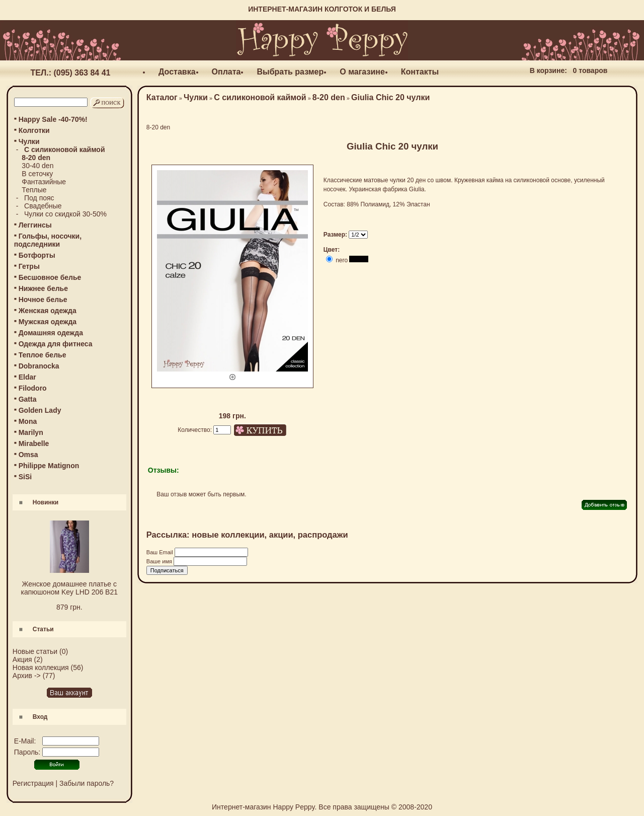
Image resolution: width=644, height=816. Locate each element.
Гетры (29, 266)
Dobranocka (39, 366)
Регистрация (33, 783)
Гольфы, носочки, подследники (48, 240)
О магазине (362, 72)
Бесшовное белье (50, 277)
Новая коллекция (41, 667)
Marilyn (31, 432)
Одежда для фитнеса (56, 344)
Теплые (34, 190)
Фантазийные (44, 182)
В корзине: (548, 70)
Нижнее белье (43, 288)
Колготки (34, 130)
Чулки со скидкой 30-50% (65, 214)
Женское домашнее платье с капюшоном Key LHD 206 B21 (69, 588)
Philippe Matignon (49, 466)
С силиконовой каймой (260, 97)
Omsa (28, 455)
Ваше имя (160, 561)
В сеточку (37, 174)
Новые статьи (35, 651)
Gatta (28, 399)
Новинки (46, 502)
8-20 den (329, 97)
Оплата (226, 72)
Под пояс (39, 198)
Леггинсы (35, 225)
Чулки (196, 97)
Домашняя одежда (51, 333)
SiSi (25, 477)
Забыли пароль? (87, 783)
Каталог (162, 97)
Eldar (27, 377)
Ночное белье (43, 300)
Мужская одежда (48, 322)
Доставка (177, 72)
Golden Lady (40, 410)
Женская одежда (48, 311)
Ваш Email (160, 552)
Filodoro (33, 388)
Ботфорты (37, 255)
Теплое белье (43, 355)
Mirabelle (34, 443)
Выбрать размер (290, 72)
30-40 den (37, 166)
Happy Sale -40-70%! (53, 119)
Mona (28, 421)
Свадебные (43, 206)
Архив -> (27, 676)
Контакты (420, 72)
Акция (22, 659)
